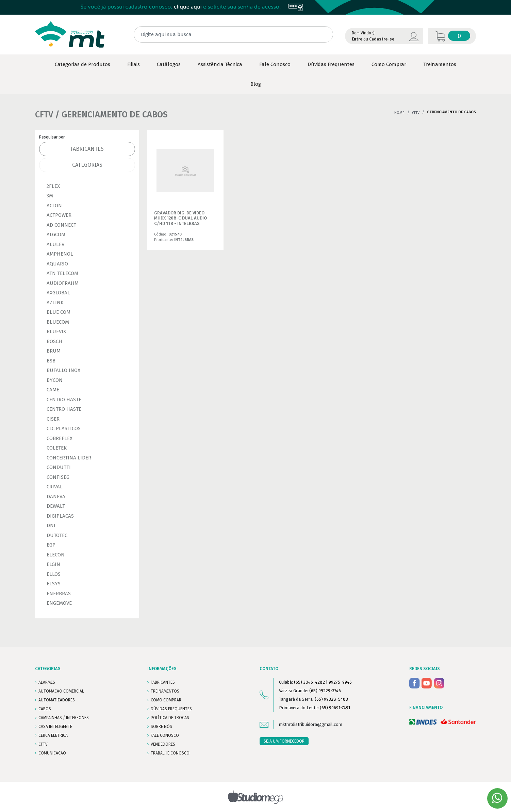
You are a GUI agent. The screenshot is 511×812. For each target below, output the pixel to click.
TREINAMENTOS (165, 691)
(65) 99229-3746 (325, 691)
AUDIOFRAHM (63, 283)
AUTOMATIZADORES (57, 700)
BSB (51, 361)
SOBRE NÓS (161, 727)
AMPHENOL (60, 254)
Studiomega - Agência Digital (256, 797)
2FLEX (53, 186)
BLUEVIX (56, 331)
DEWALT (56, 506)
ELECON (56, 555)
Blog (256, 84)
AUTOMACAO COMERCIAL (61, 691)
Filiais (134, 64)
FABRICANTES (163, 682)
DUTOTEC (57, 535)
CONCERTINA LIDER (69, 458)
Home (399, 113)
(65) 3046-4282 (309, 682)
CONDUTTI (59, 467)
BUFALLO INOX (63, 370)
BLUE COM (59, 312)
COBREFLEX (60, 438)
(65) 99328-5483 (331, 699)
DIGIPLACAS (60, 516)
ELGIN (53, 564)
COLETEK (57, 448)
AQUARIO (57, 264)
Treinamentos (440, 64)
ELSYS (54, 584)
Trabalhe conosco (170, 753)
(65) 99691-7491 (335, 708)
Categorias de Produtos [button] (83, 64)
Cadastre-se (382, 39)
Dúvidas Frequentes (331, 64)
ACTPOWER (59, 215)
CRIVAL (55, 487)
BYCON (55, 380)
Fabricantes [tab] (87, 149)
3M (50, 196)
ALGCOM (56, 234)
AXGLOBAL (58, 293)
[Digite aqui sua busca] (233, 35)
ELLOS (54, 574)
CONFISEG (58, 477)
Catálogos (169, 64)
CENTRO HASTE (64, 400)
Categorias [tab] (87, 165)
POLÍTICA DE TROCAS (170, 718)
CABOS (45, 709)
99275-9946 (340, 682)
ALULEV (55, 244)
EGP (51, 545)
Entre (357, 39)
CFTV (416, 113)
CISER (53, 419)
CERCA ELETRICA (53, 735)
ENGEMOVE (59, 603)
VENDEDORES (163, 744)
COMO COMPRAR (166, 700)
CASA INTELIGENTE (55, 727)
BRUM (54, 351)
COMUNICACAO (52, 753)
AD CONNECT (61, 225)
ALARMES (47, 682)
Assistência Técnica (220, 64)
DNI (51, 525)
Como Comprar (389, 64)
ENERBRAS (59, 594)
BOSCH (54, 341)
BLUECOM (58, 322)
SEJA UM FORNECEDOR (284, 741)
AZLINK (55, 303)
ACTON (54, 206)
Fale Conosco (275, 64)
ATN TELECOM (62, 273)
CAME (53, 390)
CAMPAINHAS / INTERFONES (64, 718)
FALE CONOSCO (165, 735)
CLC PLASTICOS (64, 428)
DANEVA (56, 497)
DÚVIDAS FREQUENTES (171, 709)
